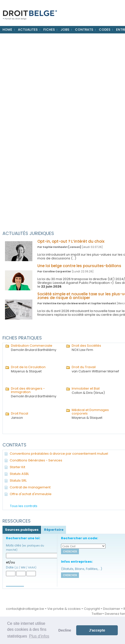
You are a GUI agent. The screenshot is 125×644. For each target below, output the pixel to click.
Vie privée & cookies (64, 609)
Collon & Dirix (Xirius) (97, 391)
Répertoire (54, 530)
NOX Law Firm (97, 348)
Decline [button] (65, 630)
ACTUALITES (28, 30)
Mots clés (25, 547)
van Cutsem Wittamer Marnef (97, 369)
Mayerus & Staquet (36, 369)
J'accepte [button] (97, 630)
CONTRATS (84, 30)
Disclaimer (112, 609)
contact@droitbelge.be (25, 609)
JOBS (65, 30)
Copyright (92, 609)
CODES (105, 30)
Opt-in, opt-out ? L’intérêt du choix (71, 241)
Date (21, 567)
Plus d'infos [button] (39, 636)
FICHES (49, 30)
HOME (7, 30)
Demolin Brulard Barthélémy (36, 348)
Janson (36, 416)
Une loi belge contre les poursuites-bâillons (79, 266)
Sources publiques (22, 530)
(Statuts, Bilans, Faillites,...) (82, 569)
